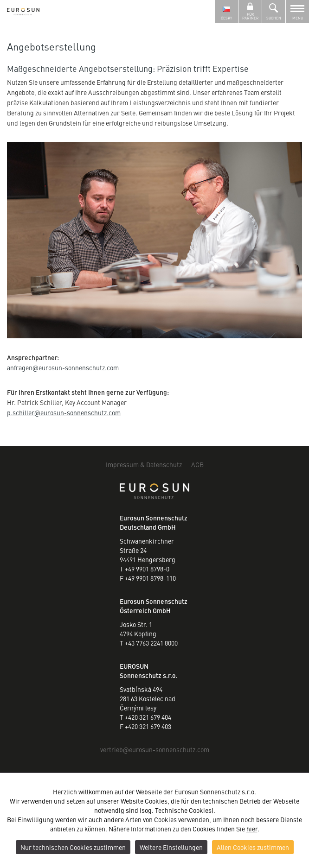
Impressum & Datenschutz (144, 464)
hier (252, 829)
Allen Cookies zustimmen (253, 847)
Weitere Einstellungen (171, 847)
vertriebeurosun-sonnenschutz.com (155, 749)
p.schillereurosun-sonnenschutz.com (64, 412)
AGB (197, 464)
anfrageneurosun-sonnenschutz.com (64, 367)
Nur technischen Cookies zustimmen (73, 847)
